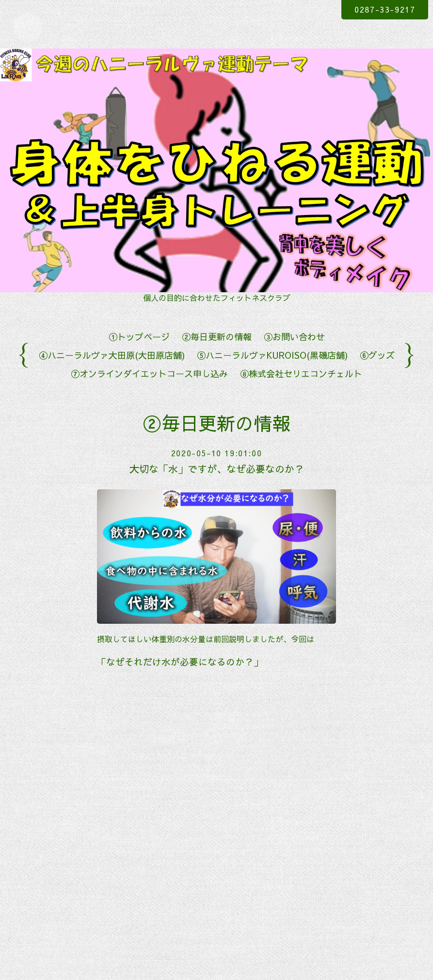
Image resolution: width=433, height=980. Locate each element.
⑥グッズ (377, 355)
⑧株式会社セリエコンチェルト (301, 374)
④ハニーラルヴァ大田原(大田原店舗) (112, 355)
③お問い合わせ (294, 337)
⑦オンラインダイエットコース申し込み (149, 374)
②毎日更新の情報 (217, 337)
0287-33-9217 (385, 9)
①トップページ (139, 337)
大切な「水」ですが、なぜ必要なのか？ (217, 469)
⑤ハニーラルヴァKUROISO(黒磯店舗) (272, 355)
